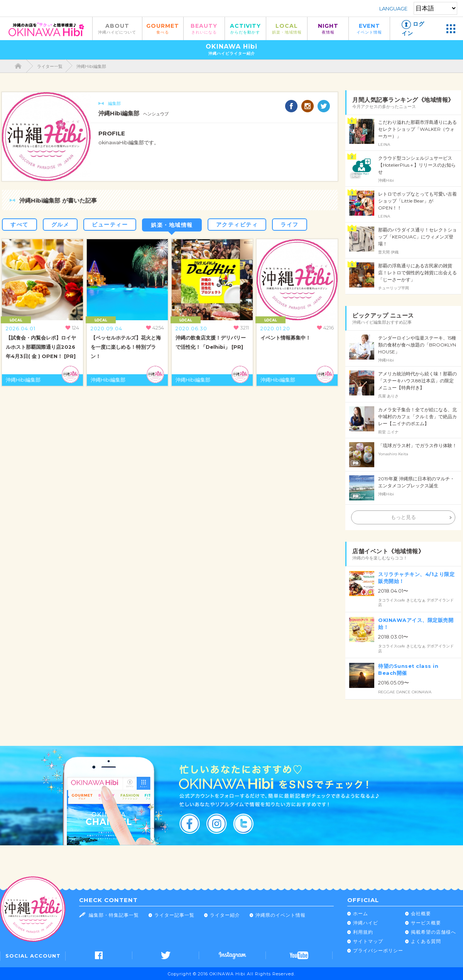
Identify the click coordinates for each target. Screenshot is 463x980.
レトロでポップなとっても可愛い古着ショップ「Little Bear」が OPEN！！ (417, 201)
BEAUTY (204, 28)
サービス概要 (426, 923)
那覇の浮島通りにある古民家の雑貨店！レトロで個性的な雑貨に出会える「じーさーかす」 (417, 273)
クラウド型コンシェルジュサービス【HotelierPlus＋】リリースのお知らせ (417, 165)
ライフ (290, 225)
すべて (19, 225)
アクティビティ (237, 225)
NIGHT (328, 28)
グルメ (60, 225)
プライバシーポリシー (378, 950)
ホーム (361, 913)
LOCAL (287, 28)
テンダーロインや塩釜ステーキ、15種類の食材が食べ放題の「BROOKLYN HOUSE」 (417, 345)
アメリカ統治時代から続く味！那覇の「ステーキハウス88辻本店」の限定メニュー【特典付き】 (417, 381)
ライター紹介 (225, 915)
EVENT (369, 28)
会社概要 (421, 913)
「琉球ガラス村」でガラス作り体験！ (417, 445)
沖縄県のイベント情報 (281, 915)
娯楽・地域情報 (172, 225)
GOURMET (163, 28)
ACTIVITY (245, 28)
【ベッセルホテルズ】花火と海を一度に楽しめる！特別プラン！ (126, 347)
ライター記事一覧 (174, 915)
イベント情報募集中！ (286, 338)
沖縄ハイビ (366, 923)
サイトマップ (368, 941)
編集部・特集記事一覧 (114, 915)
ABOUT (117, 28)
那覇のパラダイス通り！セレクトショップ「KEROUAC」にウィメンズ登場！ (417, 237)
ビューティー (110, 225)
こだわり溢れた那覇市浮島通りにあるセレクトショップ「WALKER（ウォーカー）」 (417, 129)
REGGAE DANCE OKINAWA (405, 692)
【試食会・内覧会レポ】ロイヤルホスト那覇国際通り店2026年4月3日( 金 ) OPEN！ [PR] (41, 347)
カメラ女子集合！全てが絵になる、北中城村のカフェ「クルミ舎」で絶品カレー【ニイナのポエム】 (417, 416)
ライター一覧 (50, 66)
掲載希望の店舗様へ (433, 932)
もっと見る (403, 517)
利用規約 (363, 932)
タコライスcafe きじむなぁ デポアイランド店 (416, 603)
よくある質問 (426, 941)
